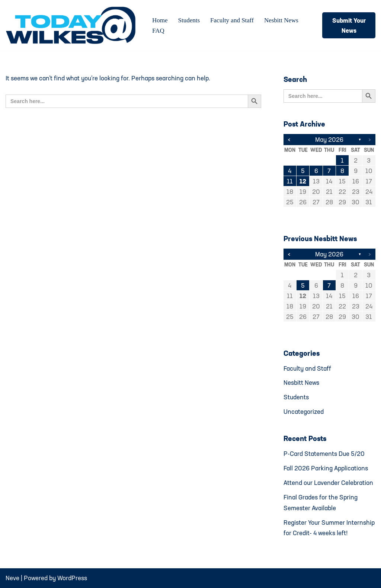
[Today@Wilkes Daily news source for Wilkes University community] (73, 25)
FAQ (158, 31)
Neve (12, 578)
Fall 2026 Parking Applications (326, 468)
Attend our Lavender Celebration (328, 482)
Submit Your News (349, 25)
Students (189, 20)
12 (303, 181)
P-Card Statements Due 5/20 (324, 453)
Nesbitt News (281, 20)
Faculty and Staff (232, 20)
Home (160, 20)
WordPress (72, 578)
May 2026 (329, 139)
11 (290, 181)
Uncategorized (304, 411)
